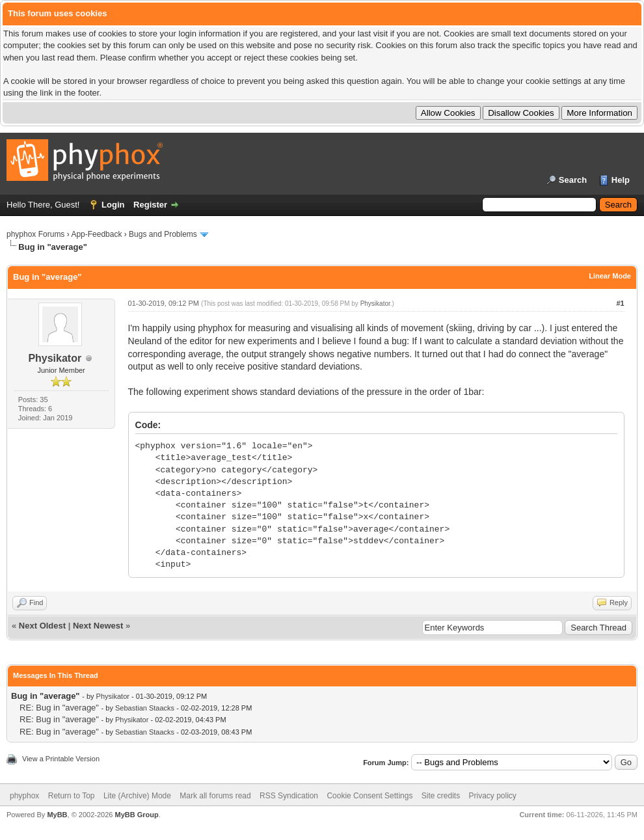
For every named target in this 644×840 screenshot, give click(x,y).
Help (621, 180)
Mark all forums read (215, 796)
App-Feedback (96, 234)
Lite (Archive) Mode (137, 796)
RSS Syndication (289, 796)
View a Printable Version (61, 759)
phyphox (24, 796)
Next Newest (98, 626)
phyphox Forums (35, 234)
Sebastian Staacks (145, 708)
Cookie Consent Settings (369, 796)
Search (573, 180)
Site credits (441, 796)
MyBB (57, 815)
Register (150, 205)
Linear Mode (610, 276)
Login (113, 205)
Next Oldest (42, 626)
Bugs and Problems (163, 234)
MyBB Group (136, 815)
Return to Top (72, 796)
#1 (620, 303)
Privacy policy (493, 796)
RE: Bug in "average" (59, 708)
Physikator (55, 358)
